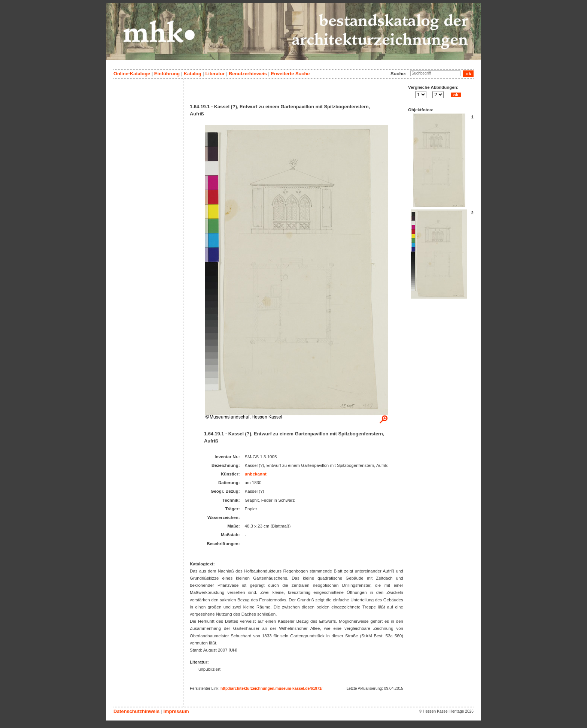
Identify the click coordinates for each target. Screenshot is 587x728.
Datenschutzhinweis (136, 711)
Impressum (176, 711)
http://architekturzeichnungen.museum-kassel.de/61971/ (271, 688)
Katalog (193, 74)
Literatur (215, 74)
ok (456, 95)
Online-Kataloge (132, 74)
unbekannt (256, 474)
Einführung (167, 74)
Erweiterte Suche (290, 74)
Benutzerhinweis (248, 74)
